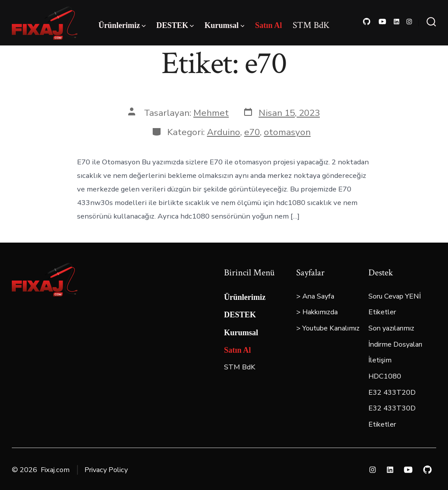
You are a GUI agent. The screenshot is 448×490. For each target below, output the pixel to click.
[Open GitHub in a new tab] (367, 22)
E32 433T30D (392, 408)
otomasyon (287, 132)
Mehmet (211, 113)
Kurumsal (225, 25)
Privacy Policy (106, 470)
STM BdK (311, 25)
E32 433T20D (392, 393)
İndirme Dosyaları (395, 344)
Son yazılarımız (391, 328)
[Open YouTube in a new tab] (382, 22)
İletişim (380, 360)
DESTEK (175, 25)
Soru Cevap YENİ (395, 296)
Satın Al (269, 25)
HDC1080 (385, 376)
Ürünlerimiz (122, 25)
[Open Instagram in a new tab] (409, 22)
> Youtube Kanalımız (328, 328)
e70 (252, 132)
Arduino (224, 132)
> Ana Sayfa (315, 296)
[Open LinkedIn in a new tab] (397, 22)
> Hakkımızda (317, 312)
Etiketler (382, 312)
